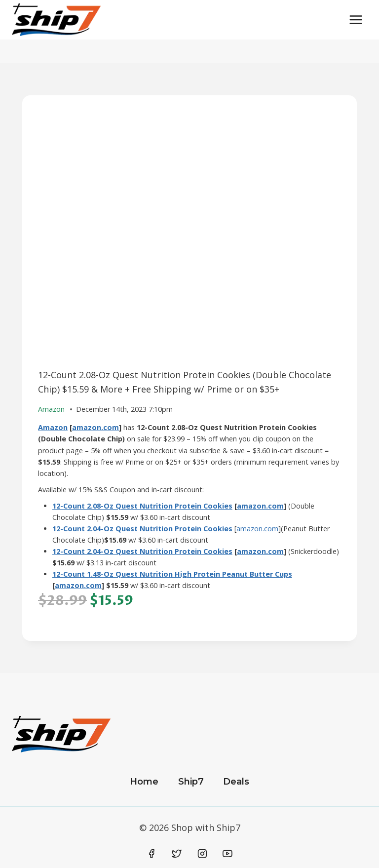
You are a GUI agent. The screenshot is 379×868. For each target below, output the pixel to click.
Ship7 (191, 782)
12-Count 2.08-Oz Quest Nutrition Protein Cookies (142, 506)
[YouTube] (227, 854)
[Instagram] (202, 854)
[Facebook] (152, 854)
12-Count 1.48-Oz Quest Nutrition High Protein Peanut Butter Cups (172, 574)
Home (144, 782)
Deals (236, 782)
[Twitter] (177, 854)
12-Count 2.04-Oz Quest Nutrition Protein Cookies (142, 551)
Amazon (53, 427)
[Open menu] (356, 20)
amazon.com (95, 427)
